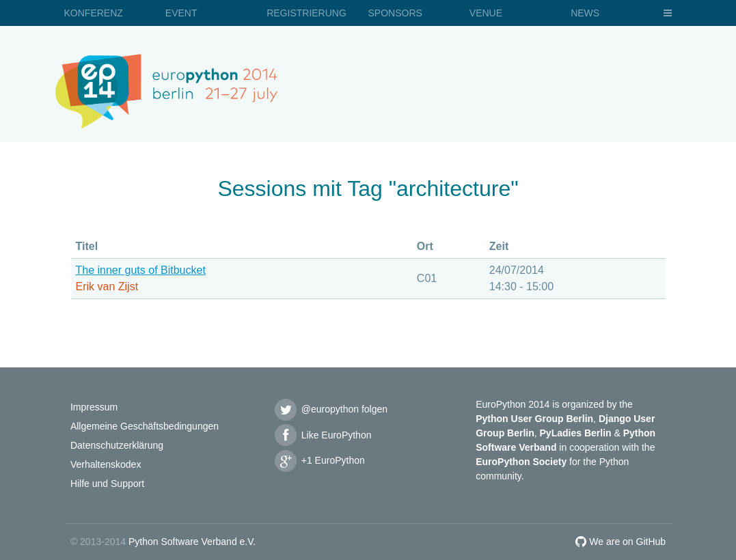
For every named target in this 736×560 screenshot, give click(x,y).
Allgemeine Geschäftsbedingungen (145, 426)
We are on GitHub (621, 542)
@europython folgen (331, 409)
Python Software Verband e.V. (192, 542)
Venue (486, 13)
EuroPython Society (521, 462)
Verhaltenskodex (106, 464)
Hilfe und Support (107, 484)
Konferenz (94, 13)
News (585, 13)
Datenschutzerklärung (117, 445)
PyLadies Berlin (576, 433)
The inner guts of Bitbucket (141, 270)
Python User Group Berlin (534, 419)
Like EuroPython (323, 435)
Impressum (94, 407)
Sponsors (395, 13)
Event (181, 13)
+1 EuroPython (319, 460)
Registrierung (306, 13)
